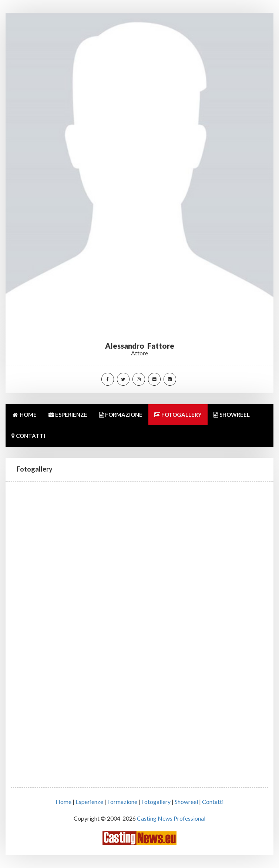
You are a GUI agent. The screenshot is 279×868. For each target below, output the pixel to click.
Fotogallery (156, 802)
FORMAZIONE (121, 415)
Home (63, 802)
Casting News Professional (171, 818)
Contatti (213, 802)
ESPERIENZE (68, 415)
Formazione (122, 802)
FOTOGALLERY (178, 415)
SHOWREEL (232, 415)
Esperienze (89, 802)
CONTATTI (28, 436)
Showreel (186, 802)
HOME (24, 415)
